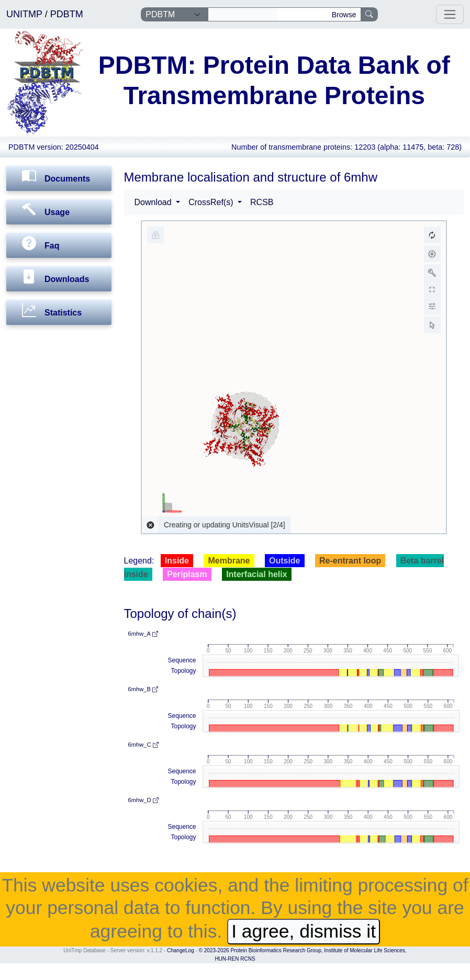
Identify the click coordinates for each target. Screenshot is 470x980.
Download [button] (154, 202)
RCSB (262, 202)
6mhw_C (143, 745)
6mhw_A (143, 634)
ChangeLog (181, 950)
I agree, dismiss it (304, 931)
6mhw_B (143, 689)
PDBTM (67, 14)
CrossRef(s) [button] (212, 202)
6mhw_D (143, 800)
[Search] (243, 15)
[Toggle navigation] (450, 14)
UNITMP (26, 14)
